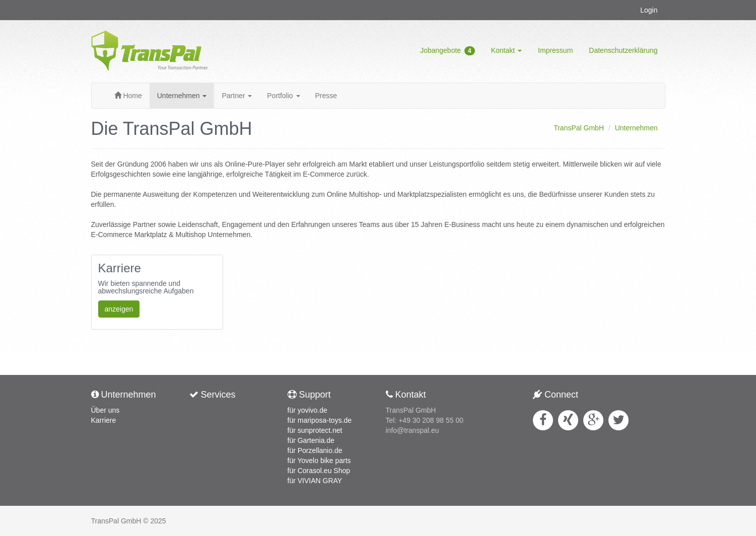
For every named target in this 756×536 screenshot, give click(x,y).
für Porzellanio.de (315, 450)
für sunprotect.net (315, 430)
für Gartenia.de (311, 440)
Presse (326, 96)
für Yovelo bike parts (319, 461)
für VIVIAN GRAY (315, 481)
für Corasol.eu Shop (319, 471)
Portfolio (283, 96)
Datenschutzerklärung (623, 50)
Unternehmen (182, 96)
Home (128, 96)
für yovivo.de (307, 410)
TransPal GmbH (579, 128)
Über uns (106, 410)
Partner (237, 96)
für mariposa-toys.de (320, 420)
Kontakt (506, 50)
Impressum (555, 50)
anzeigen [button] (119, 309)
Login (649, 10)
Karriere (104, 420)
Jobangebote (448, 51)
